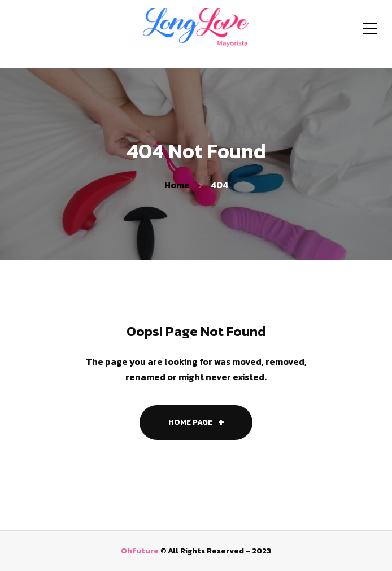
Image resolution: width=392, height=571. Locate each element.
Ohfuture (140, 551)
